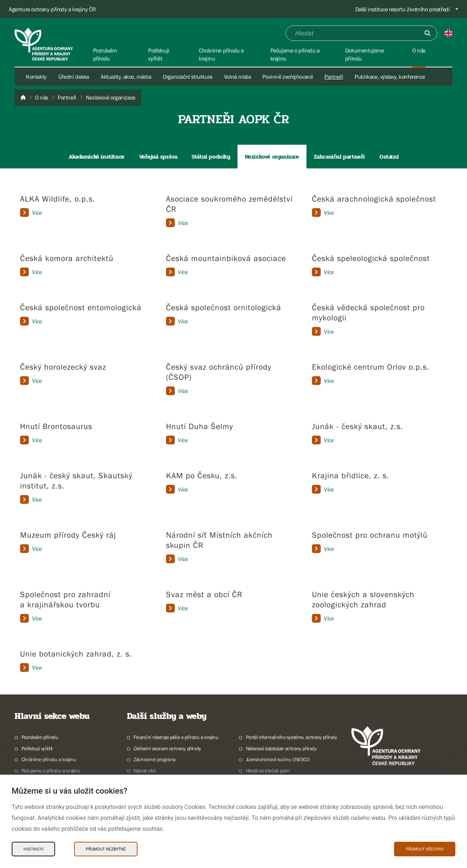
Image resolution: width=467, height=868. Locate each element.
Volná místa (238, 77)
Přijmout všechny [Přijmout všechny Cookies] (425, 849)
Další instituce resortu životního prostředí (403, 9)
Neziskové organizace (272, 157)
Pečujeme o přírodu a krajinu (51, 771)
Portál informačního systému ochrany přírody (292, 737)
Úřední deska (74, 77)
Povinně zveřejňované (287, 77)
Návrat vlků (145, 771)
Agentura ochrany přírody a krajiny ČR (52, 9)
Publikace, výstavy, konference (390, 77)
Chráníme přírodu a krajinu (49, 759)
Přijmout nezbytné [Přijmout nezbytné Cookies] (106, 849)
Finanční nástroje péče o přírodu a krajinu (176, 737)
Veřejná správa (158, 157)
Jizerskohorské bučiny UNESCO (278, 759)
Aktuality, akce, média (126, 77)
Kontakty (36, 77)
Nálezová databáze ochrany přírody (281, 748)
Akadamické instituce (97, 157)
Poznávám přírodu (40, 737)
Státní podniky (211, 157)
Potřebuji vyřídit (37, 748)
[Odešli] (428, 33)
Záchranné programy (155, 759)
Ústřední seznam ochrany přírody (167, 748)
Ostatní (389, 157)
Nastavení (33, 849)
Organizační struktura (188, 77)
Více (31, 213)
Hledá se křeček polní (268, 771)
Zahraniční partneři (339, 157)
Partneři (334, 77)
